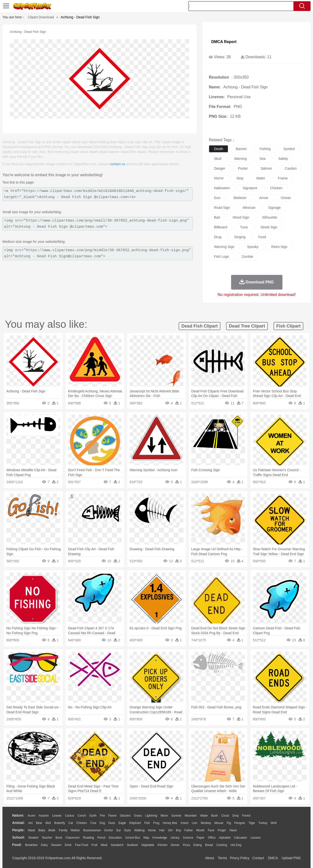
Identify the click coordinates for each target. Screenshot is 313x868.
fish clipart (288, 326)
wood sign (241, 217)
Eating (198, 845)
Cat (71, 823)
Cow (93, 823)
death (218, 149)
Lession (255, 838)
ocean (286, 198)
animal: (18, 823)
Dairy (44, 845)
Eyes (128, 830)
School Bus (133, 838)
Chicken (82, 823)
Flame (112, 816)
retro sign (279, 247)
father (189, 830)
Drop (235, 816)
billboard (221, 227)
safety (283, 159)
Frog (156, 823)
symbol (289, 149)
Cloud (225, 816)
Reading (89, 838)
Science (188, 838)
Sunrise (176, 816)
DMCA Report (224, 42)
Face (211, 830)
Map (146, 838)
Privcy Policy (240, 858)
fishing (265, 149)
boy (179, 830)
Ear (119, 830)
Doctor (109, 830)
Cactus (70, 816)
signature (250, 188)
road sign (222, 208)
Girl (170, 830)
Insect (185, 823)
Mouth (200, 830)
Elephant (135, 823)
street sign (269, 227)
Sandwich (117, 845)
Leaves (57, 816)
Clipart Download (41, 17)
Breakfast (31, 845)
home (152, 830)
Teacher (47, 838)
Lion (195, 823)
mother (75, 830)
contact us (117, 164)
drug (218, 237)
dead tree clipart (247, 326)
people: (18, 830)
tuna (244, 227)
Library (175, 838)
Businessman (92, 830)
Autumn (44, 816)
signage (274, 208)
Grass (138, 816)
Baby (42, 830)
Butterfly (60, 823)
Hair (162, 830)
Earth (93, 816)
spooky (253, 247)
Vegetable (148, 845)
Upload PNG (291, 858)
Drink (68, 845)
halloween (222, 188)
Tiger (252, 823)
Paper (201, 838)
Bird (48, 823)
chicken (276, 188)
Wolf (274, 823)
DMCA (273, 858)
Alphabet (225, 838)
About (210, 858)
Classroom (73, 838)
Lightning (151, 816)
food (262, 237)
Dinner (175, 845)
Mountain (191, 816)
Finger (222, 830)
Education (115, 838)
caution (291, 168)
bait (217, 217)
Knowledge (160, 838)
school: (18, 837)
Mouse (219, 823)
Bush (215, 816)
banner (241, 149)
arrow (264, 198)
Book (59, 838)
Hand (233, 830)
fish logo (221, 257)
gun (217, 198)
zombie (247, 257)
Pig (229, 823)
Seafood (132, 845)
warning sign (224, 247)
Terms (223, 858)
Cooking (222, 845)
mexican (249, 208)
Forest (246, 816)
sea (263, 159)
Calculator (241, 838)
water (261, 178)
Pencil (101, 838)
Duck (112, 823)
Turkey (263, 823)
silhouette (269, 217)
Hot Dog (236, 845)
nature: (18, 815)
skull (218, 159)
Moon (164, 816)
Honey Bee (170, 823)
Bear (39, 823)
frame (283, 178)
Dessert (56, 845)
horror (219, 178)
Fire (102, 816)
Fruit (94, 845)
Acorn (31, 816)
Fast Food (81, 845)
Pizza (186, 845)
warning (240, 159)
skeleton (240, 198)
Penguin (240, 823)
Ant (30, 823)
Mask (31, 830)
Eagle (122, 823)
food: (17, 845)
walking (139, 830)
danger (220, 168)
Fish (147, 823)
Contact (258, 858)
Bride (52, 830)
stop (240, 178)
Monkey (206, 823)
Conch (82, 816)
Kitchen (163, 845)
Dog (102, 823)
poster (243, 168)
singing (240, 237)
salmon (266, 168)
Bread (209, 845)
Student (33, 838)
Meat (104, 845)
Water (204, 816)
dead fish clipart (200, 326)
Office (212, 838)
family (63, 830)
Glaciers (125, 816)
